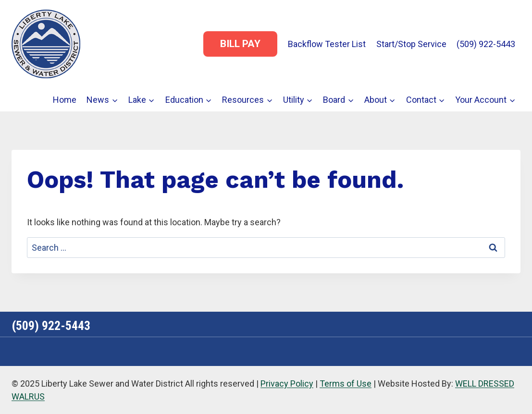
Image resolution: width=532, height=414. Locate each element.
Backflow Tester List (327, 44)
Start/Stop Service (411, 44)
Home (65, 100)
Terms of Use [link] (346, 384)
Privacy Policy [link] (287, 384)
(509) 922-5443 (486, 44)
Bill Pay (240, 44)
